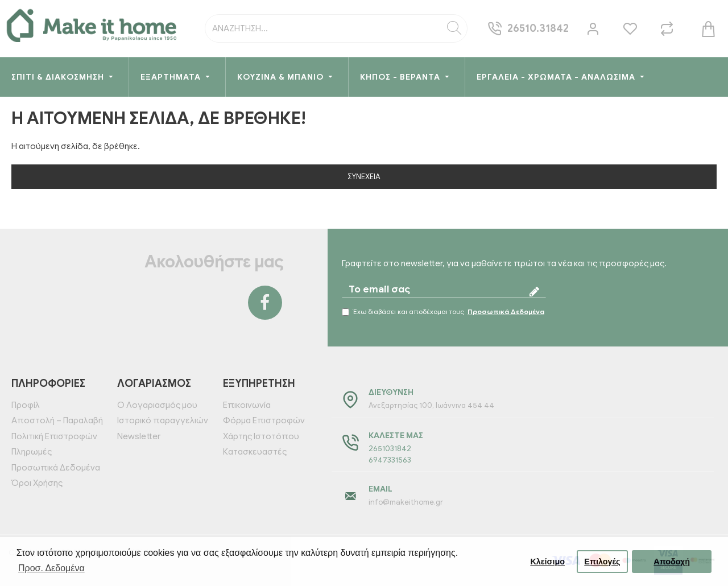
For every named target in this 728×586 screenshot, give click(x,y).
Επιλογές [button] (602, 562)
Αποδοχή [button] (672, 562)
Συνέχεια (364, 177)
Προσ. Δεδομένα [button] (51, 568)
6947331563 (390, 460)
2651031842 (390, 449)
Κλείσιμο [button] (547, 562)
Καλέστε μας (396, 436)
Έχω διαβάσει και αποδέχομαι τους (444, 312)
